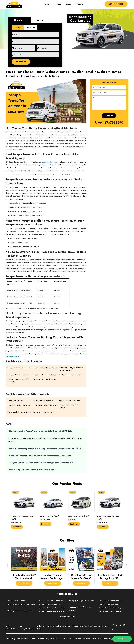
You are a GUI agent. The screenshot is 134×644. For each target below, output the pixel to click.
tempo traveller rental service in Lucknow (70, 271)
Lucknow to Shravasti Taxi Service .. (51, 601)
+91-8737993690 (115, 4)
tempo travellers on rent (50, 162)
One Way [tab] (18, 27)
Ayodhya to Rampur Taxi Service (70, 401)
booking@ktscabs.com (27, 627)
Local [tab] (40, 20)
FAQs (52, 639)
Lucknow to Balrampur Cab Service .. (52, 608)
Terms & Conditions (23, 639)
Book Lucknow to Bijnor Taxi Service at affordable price (72, 369)
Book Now (17, 527)
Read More (24, 583)
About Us (57, 5)
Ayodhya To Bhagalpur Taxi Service (19, 405)
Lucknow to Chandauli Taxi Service (45, 375)
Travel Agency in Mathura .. (109, 604)
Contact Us (80, 5)
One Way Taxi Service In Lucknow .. (21, 611)
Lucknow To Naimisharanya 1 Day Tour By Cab (18, 381)
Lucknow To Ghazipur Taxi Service (19, 368)
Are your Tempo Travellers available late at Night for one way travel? (41, 463)
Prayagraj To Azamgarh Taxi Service (46, 405)
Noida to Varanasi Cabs (15, 401)
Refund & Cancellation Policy (40, 639)
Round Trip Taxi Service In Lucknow (45, 379)
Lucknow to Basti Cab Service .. (50, 604)
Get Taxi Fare (122, 639)
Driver (68, 5)
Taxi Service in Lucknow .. (17, 601)
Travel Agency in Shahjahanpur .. (111, 601)
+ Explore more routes (67, 617)
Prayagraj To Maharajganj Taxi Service (70, 406)
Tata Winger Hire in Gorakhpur (44, 412)
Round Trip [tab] (31, 27)
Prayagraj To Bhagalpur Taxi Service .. (82, 602)
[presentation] (8, 565)
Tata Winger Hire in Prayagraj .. (111, 611)
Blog (57, 639)
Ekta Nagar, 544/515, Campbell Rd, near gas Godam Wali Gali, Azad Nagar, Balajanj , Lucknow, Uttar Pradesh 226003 (73, 627)
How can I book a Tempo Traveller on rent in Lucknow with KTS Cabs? (41, 431)
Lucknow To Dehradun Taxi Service (45, 368)
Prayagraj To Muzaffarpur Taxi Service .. (80, 609)
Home (47, 5)
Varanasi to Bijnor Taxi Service (43, 401)
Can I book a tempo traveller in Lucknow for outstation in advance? (40, 456)
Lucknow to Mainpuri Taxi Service (71, 375)
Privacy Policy (11, 639)
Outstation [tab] (19, 20)
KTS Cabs (9, 187)
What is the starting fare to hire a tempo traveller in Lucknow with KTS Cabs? (45, 449)
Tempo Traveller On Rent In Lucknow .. (21, 606)
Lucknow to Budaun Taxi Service (18, 375)
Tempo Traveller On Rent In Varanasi (19, 412)
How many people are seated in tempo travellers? (32, 470)
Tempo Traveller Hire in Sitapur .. (112, 608)
